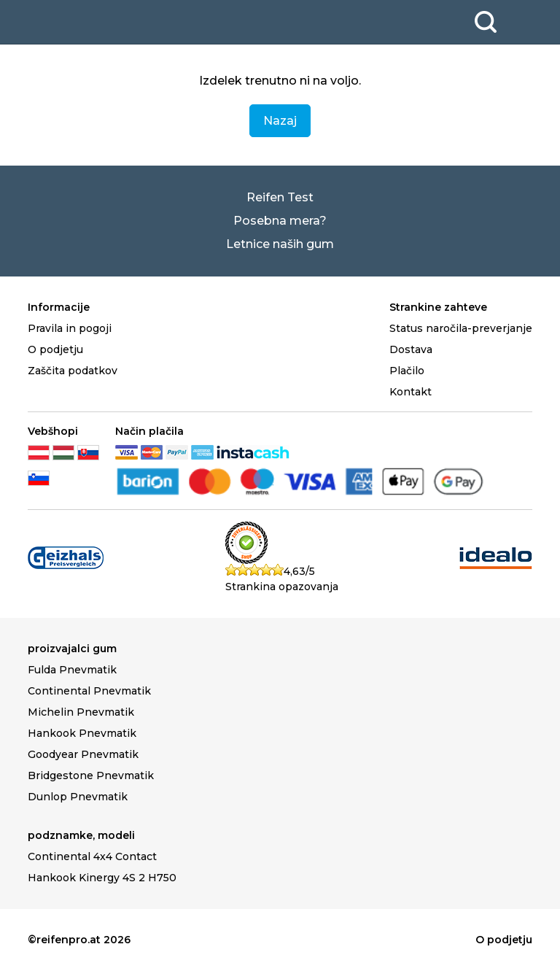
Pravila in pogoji (70, 328)
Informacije (59, 307)
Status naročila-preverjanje (461, 328)
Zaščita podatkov (73, 371)
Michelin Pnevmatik (81, 712)
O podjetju (55, 349)
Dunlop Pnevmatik (78, 797)
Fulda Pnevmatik (72, 670)
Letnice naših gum (280, 244)
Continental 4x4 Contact (92, 856)
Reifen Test (280, 197)
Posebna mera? (280, 221)
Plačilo (407, 371)
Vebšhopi (53, 431)
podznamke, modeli (81, 835)
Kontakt (411, 392)
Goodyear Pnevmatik (83, 754)
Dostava (411, 349)
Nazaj (280, 121)
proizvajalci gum (72, 649)
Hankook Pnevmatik (82, 733)
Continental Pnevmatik (89, 691)
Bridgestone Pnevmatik (91, 775)
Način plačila (149, 431)
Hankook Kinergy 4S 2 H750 (102, 878)
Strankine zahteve (438, 307)
